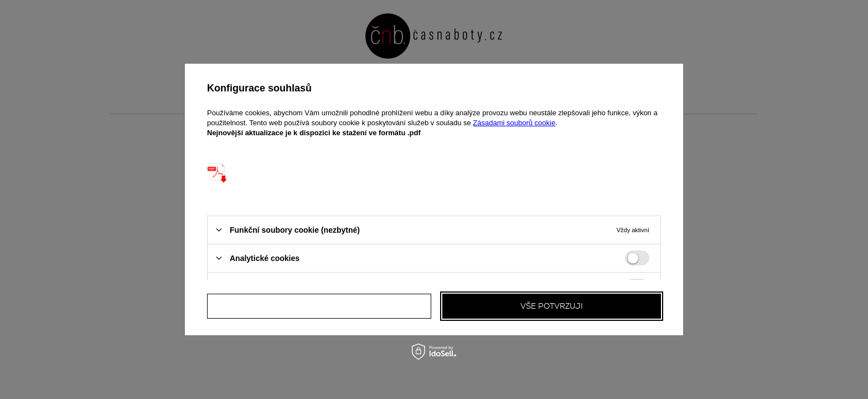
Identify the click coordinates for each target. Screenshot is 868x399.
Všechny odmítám (319, 306)
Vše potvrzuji (552, 306)
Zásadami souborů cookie (514, 123)
